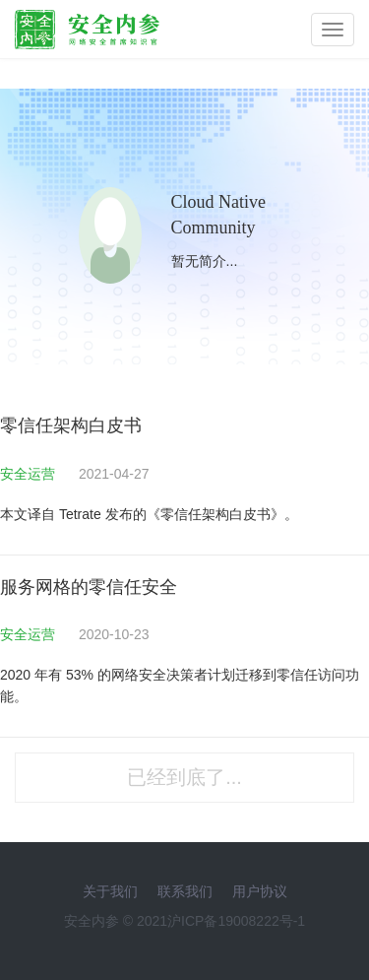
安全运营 (30, 474)
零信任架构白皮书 (71, 425)
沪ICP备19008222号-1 (236, 921)
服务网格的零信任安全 (89, 587)
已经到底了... (184, 777)
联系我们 (185, 891)
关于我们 (110, 891)
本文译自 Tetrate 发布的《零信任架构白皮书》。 (149, 514)
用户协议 (260, 891)
